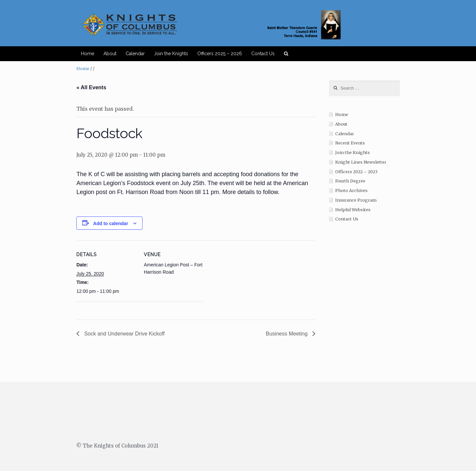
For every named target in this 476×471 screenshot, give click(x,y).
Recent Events (350, 143)
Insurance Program (356, 200)
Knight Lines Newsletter (361, 162)
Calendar (135, 54)
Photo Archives (351, 191)
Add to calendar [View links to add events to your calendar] (111, 223)
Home (88, 54)
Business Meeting (287, 334)
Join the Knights (171, 54)
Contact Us (263, 54)
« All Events (91, 87)
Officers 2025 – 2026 (220, 54)
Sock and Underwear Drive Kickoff (124, 334)
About (110, 54)
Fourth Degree (350, 181)
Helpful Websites (353, 210)
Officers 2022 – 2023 (356, 172)
